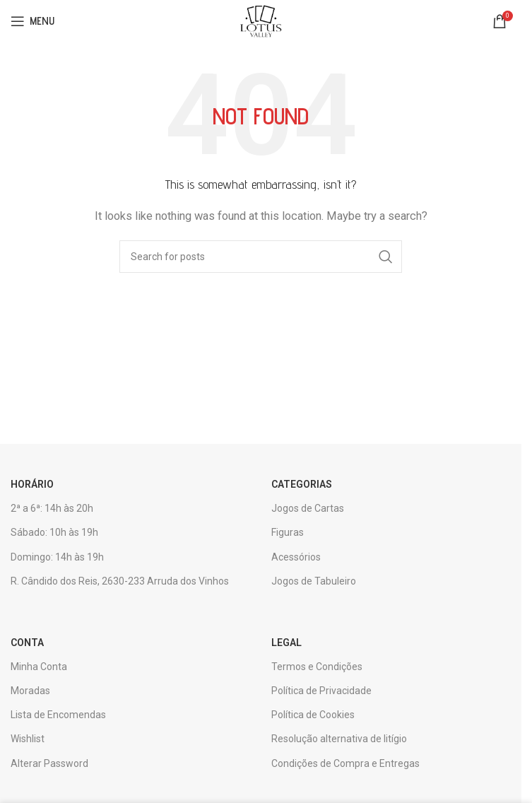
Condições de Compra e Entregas (345, 763)
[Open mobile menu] (32, 21)
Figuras (288, 532)
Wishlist (28, 739)
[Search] (261, 257)
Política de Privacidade (321, 691)
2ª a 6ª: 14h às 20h (52, 508)
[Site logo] (261, 20)
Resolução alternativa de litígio (339, 739)
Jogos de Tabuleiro (314, 581)
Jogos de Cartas (308, 508)
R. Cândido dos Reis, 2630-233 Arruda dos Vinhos (120, 581)
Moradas (30, 691)
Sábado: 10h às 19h (54, 532)
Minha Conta (39, 667)
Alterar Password (49, 763)
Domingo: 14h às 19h (57, 557)
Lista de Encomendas (58, 715)
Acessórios (296, 557)
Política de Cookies (313, 715)
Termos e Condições (317, 667)
